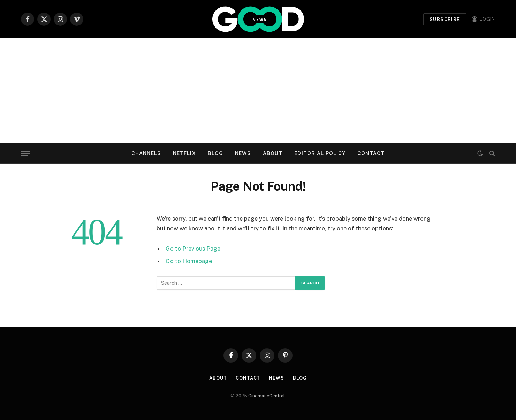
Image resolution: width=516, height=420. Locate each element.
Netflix (184, 153)
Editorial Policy (320, 153)
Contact (371, 153)
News (243, 153)
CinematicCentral (267, 396)
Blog (215, 153)
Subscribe (445, 19)
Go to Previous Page (193, 249)
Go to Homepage (189, 261)
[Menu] (25, 154)
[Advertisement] (258, 91)
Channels (146, 153)
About (273, 153)
